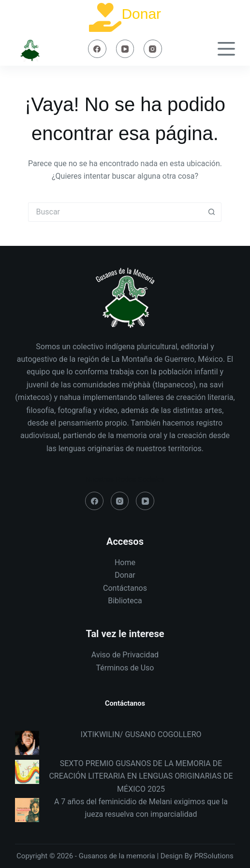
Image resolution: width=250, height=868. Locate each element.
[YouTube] (125, 49)
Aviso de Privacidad (125, 655)
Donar (141, 14)
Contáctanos (125, 588)
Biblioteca (125, 601)
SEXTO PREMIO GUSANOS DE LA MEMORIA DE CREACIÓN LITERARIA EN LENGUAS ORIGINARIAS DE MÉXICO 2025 (141, 776)
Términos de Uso (125, 668)
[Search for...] (115, 212)
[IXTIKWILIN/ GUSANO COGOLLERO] (27, 743)
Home (125, 562)
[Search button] (212, 212)
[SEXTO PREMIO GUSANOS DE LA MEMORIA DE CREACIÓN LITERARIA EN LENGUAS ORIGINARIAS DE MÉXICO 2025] (27, 772)
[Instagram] (153, 49)
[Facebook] (97, 49)
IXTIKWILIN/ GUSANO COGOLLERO (141, 734)
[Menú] (226, 49)
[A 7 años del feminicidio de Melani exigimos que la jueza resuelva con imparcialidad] (27, 810)
